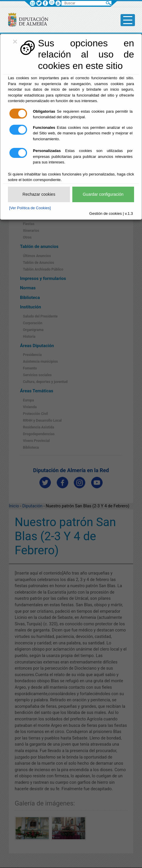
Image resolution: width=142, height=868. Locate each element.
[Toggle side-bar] (128, 20)
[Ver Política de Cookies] (30, 208)
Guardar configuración (103, 194)
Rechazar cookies (39, 194)
